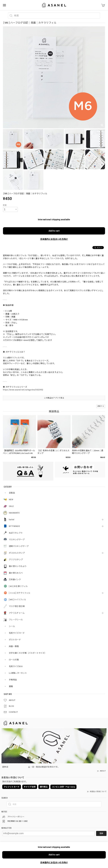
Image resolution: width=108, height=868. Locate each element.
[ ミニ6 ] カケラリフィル (20, 593)
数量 (5, 205)
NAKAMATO (14, 513)
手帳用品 (13, 680)
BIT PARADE (14, 526)
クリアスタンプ (16, 560)
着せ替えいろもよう (18, 566)
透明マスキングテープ (19, 546)
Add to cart (54, 231)
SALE (11, 506)
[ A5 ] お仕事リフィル (18, 586)
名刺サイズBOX (16, 666)
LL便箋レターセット (18, 673)
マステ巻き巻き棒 (17, 606)
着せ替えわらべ (16, 573)
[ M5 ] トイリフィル (17, 600)
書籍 (11, 686)
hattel (12, 520)
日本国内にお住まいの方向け (54, 239)
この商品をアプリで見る (54, 398)
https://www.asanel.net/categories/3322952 (23, 390)
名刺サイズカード (17, 633)
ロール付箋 (14, 660)
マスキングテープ (17, 540)
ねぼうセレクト (16, 533)
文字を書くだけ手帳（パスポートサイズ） (28, 653)
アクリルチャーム (17, 613)
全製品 (12, 493)
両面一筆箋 (14, 646)
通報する (101, 406)
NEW (11, 499)
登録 (101, 833)
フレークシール (16, 620)
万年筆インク (15, 580)
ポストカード (15, 640)
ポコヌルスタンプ (17, 553)
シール (12, 626)
